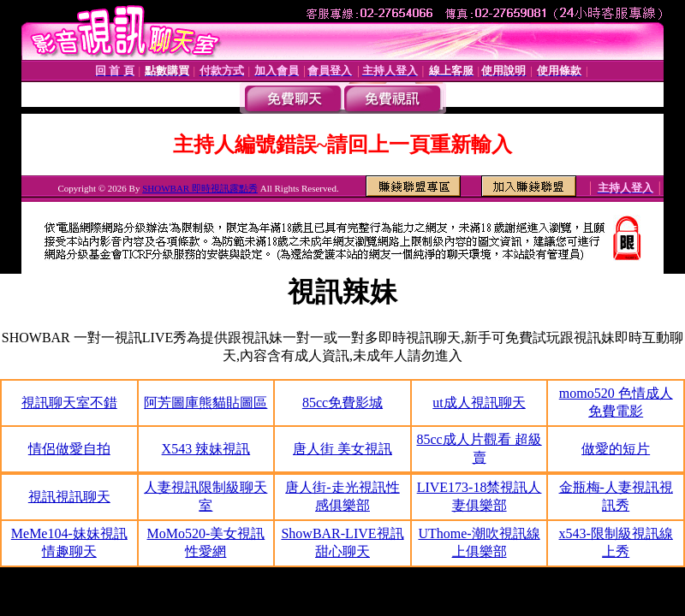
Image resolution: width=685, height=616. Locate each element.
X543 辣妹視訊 (206, 449)
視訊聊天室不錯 (69, 403)
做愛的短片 (616, 449)
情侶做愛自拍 (69, 449)
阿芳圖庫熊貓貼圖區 (205, 403)
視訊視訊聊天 (69, 497)
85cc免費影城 (342, 403)
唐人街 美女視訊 (342, 449)
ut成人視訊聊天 (479, 403)
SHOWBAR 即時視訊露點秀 (200, 188)
